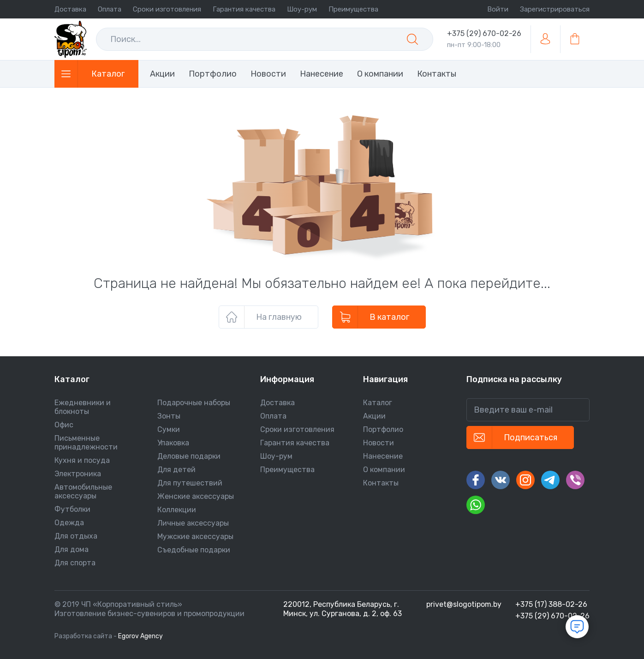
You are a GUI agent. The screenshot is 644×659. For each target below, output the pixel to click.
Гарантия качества (244, 9)
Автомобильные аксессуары (83, 491)
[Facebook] (476, 480)
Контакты (437, 74)
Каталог (378, 403)
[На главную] (71, 39)
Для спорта (75, 563)
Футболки (72, 509)
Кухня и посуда (82, 460)
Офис (64, 425)
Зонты (169, 416)
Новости (268, 74)
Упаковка (173, 443)
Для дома (72, 549)
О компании (380, 74)
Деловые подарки (189, 456)
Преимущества (353, 9)
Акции (162, 74)
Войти (498, 9)
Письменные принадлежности (86, 443)
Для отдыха (76, 536)
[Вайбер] (575, 480)
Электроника (78, 474)
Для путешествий (190, 483)
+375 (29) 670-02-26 (484, 33)
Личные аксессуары (193, 523)
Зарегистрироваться (555, 9)
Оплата (110, 9)
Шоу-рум (302, 9)
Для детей (176, 470)
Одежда (69, 523)
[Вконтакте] (501, 480)
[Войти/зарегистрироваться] (545, 39)
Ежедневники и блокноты (83, 407)
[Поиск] (412, 39)
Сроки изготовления (167, 9)
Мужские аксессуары (195, 536)
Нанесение (322, 74)
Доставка (70, 9)
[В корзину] (575, 39)
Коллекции (177, 510)
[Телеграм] (550, 480)
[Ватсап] (476, 505)
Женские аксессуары (196, 496)
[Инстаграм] (525, 480)
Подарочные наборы (194, 403)
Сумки (169, 429)
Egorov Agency (140, 636)
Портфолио (213, 74)
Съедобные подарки (194, 550)
